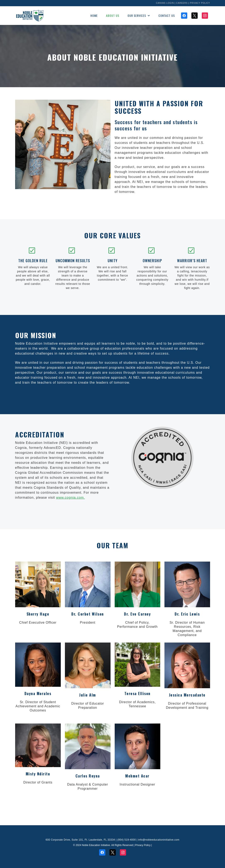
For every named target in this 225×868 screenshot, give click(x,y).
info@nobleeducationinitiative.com (159, 840)
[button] (139, 16)
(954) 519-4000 (127, 840)
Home (94, 15)
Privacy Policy (200, 3)
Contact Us (167, 15)
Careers (182, 3)
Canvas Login (165, 3)
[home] (30, 16)
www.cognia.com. (71, 498)
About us (113, 15)
